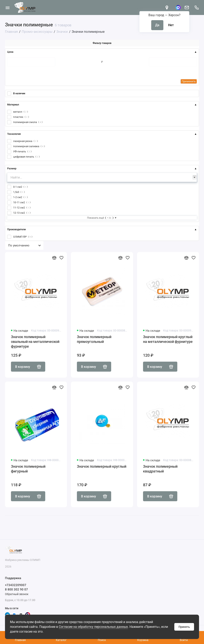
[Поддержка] (197, 7)
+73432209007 (16, 585)
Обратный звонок (17, 594)
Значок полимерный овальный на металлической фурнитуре (35, 342)
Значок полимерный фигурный (28, 469)
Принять (184, 627)
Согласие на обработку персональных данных (93, 627)
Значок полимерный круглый (102, 466)
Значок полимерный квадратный (160, 469)
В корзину (28, 367)
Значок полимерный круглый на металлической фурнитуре (168, 339)
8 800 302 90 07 (16, 589)
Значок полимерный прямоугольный (94, 339)
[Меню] (7, 7)
